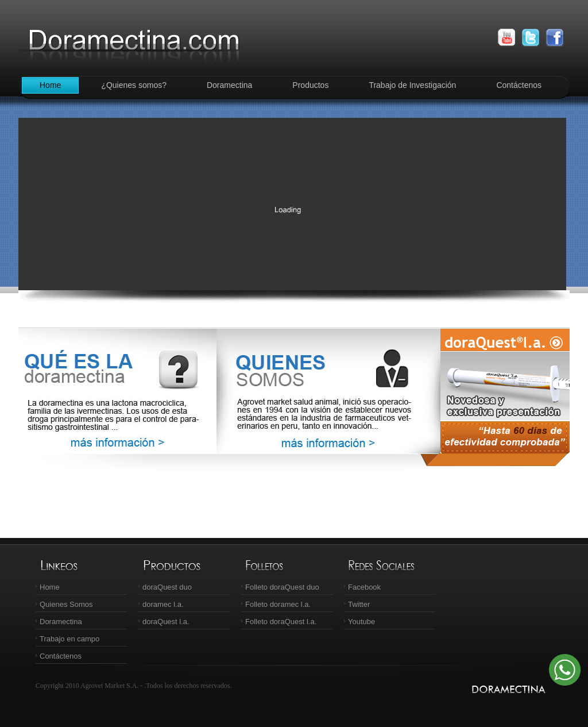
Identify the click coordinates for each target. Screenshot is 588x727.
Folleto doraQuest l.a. (281, 622)
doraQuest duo (167, 587)
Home (50, 85)
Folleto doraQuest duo (282, 587)
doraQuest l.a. (166, 622)
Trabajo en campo (69, 639)
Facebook (364, 587)
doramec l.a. (163, 604)
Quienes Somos (66, 604)
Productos (310, 85)
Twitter (359, 604)
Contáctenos (519, 85)
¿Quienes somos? (134, 85)
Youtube (361, 622)
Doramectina (229, 85)
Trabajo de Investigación (412, 85)
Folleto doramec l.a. (278, 604)
